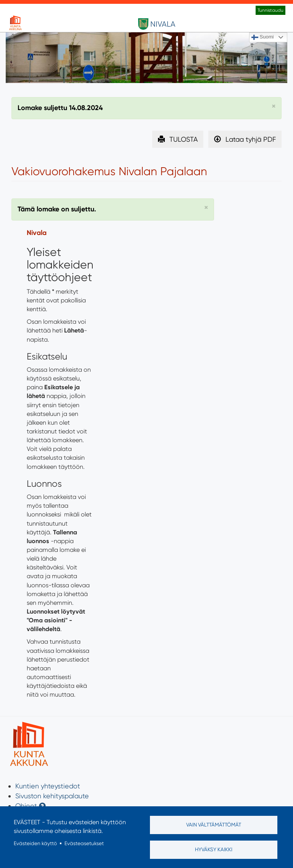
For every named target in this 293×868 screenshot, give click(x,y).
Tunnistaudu (270, 10)
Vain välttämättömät (214, 825)
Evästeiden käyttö (35, 843)
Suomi (262, 37)
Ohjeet (26, 806)
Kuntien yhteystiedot (48, 786)
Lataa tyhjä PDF (251, 139)
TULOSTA (184, 139)
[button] (274, 106)
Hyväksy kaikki (214, 849)
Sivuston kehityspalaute (52, 796)
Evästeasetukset (84, 843)
